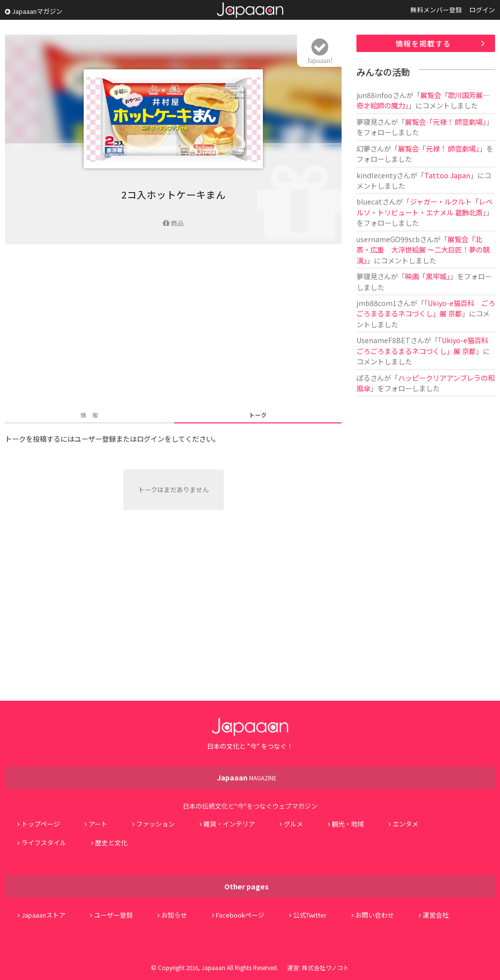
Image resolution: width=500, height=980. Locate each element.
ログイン (482, 10)
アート (98, 824)
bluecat (369, 201)
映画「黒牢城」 (427, 276)
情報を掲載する (423, 43)
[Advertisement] (173, 328)
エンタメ (405, 824)
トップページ (41, 824)
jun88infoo (375, 95)
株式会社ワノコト (325, 967)
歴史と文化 (111, 843)
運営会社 (436, 915)
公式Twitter (310, 915)
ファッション (155, 824)
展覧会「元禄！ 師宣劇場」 (446, 122)
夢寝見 (367, 122)
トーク (258, 415)
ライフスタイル (44, 843)
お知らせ (174, 915)
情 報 (89, 415)
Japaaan (250, 10)
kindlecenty (376, 175)
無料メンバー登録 (436, 10)
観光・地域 (348, 824)
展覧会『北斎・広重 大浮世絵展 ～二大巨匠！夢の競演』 (423, 250)
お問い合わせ (375, 915)
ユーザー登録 (113, 915)
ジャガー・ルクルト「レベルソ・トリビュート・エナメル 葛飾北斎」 (425, 206)
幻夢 (363, 148)
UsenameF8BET (383, 340)
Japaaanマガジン (34, 11)
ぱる (363, 378)
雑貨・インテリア (229, 824)
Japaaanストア (43, 915)
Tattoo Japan (447, 175)
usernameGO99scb (388, 239)
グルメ (293, 824)
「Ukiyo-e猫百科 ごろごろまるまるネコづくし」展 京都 (426, 308)
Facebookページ (240, 915)
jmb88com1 (376, 303)
